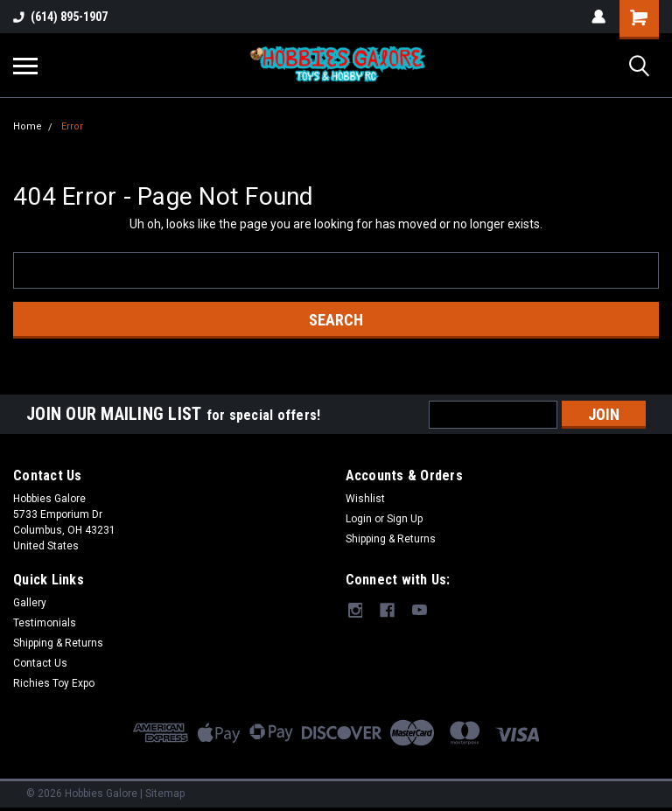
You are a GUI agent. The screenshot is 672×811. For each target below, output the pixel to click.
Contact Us (40, 663)
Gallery (30, 603)
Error (72, 126)
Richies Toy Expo (54, 683)
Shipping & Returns (391, 539)
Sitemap (165, 794)
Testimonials (45, 623)
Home (28, 126)
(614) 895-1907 (60, 17)
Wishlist (365, 499)
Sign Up (405, 519)
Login (359, 519)
